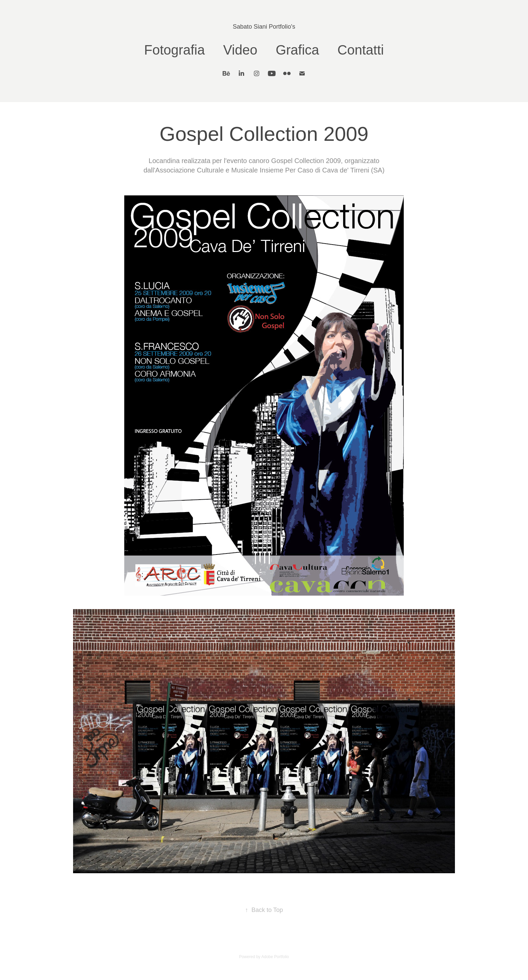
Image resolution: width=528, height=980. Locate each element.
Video (240, 50)
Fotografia (174, 50)
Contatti (361, 50)
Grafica (298, 50)
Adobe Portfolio (275, 957)
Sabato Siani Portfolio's (264, 27)
